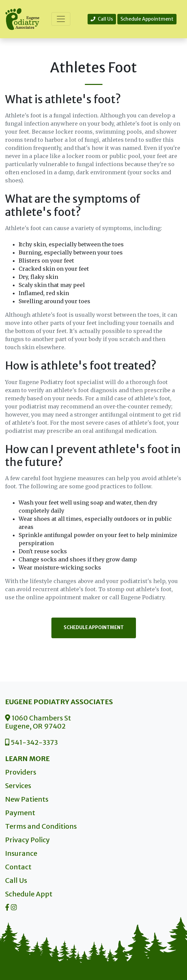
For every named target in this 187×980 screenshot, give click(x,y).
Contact (18, 867)
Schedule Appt (29, 894)
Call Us (102, 19)
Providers (21, 772)
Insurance (21, 853)
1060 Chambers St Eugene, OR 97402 (38, 722)
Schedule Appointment (147, 19)
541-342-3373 (31, 742)
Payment (20, 813)
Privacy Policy (27, 840)
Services (18, 786)
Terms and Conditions (41, 826)
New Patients (27, 799)
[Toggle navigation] (61, 19)
